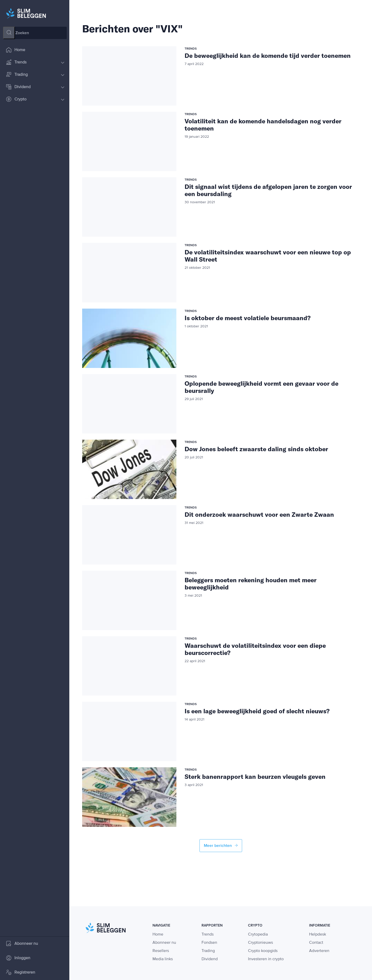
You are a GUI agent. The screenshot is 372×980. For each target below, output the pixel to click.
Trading (35, 75)
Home (16, 50)
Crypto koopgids (263, 951)
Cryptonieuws (260, 943)
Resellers (161, 951)
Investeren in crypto (266, 959)
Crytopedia (258, 935)
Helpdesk (318, 935)
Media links (163, 959)
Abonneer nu (22, 944)
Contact (316, 943)
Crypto (35, 100)
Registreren (21, 973)
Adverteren (319, 951)
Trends (35, 63)
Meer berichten (221, 846)
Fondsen (209, 943)
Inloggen (18, 959)
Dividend (35, 87)
